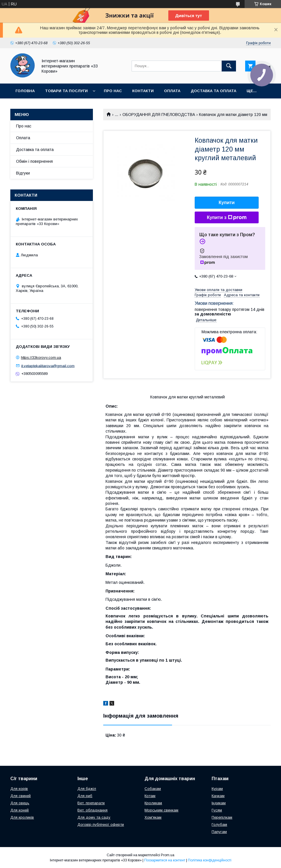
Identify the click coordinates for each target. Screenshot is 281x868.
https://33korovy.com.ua (41, 358)
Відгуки (23, 173)
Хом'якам (153, 817)
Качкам (218, 796)
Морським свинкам (161, 810)
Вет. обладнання (92, 810)
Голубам (219, 825)
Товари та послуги (66, 91)
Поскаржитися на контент (165, 860)
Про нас (113, 91)
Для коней (19, 810)
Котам (150, 796)
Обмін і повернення (34, 161)
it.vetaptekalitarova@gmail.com (48, 366)
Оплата (172, 91)
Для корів (19, 789)
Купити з (227, 218)
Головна (25, 91)
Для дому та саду (94, 817)
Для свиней (21, 796)
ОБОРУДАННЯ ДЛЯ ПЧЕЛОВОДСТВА (159, 115)
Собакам (153, 789)
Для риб (85, 796)
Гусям (217, 810)
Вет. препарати (91, 803)
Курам (217, 789)
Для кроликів (22, 817)
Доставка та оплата (213, 91)
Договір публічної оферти (101, 825)
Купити (227, 203)
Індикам (219, 803)
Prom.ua (168, 855)
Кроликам (153, 803)
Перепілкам (222, 817)
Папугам (219, 832)
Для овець (20, 803)
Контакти (143, 91)
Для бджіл (87, 789)
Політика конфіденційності (210, 860)
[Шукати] (229, 66)
